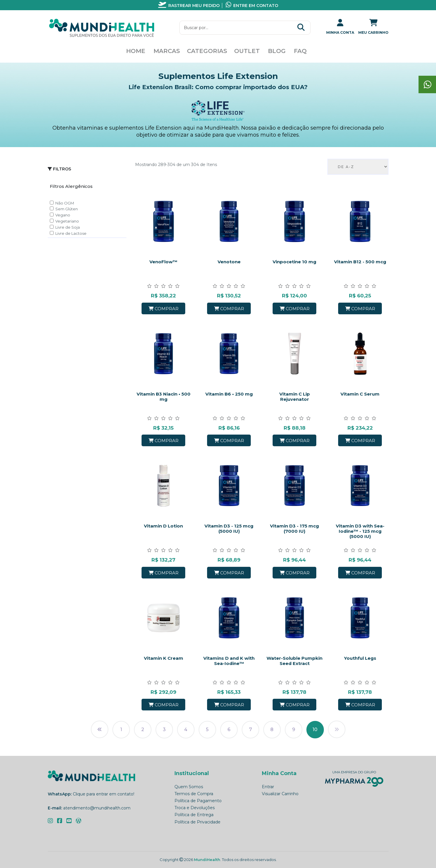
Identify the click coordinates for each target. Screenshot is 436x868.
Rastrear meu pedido (189, 6)
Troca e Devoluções (195, 808)
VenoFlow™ (163, 262)
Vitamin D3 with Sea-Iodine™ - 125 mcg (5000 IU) (360, 531)
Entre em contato (252, 6)
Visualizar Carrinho (280, 794)
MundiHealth (207, 860)
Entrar (268, 787)
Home (136, 51)
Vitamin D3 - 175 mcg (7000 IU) (294, 529)
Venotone (229, 262)
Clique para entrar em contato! (104, 794)
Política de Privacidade (197, 822)
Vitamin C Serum (360, 394)
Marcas (167, 51)
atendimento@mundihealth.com (97, 808)
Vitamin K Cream (164, 658)
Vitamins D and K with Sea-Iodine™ (229, 661)
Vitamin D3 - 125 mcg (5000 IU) (229, 529)
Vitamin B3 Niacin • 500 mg (164, 397)
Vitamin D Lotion (163, 526)
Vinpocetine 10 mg (294, 262)
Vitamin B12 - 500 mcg (360, 262)
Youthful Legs (360, 658)
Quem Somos (189, 787)
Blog (277, 51)
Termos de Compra (194, 794)
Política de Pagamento (198, 801)
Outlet (247, 51)
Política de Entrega (194, 815)
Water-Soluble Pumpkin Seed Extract (294, 661)
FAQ (300, 51)
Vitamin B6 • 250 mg (229, 394)
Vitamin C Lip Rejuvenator (295, 397)
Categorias (207, 51)
